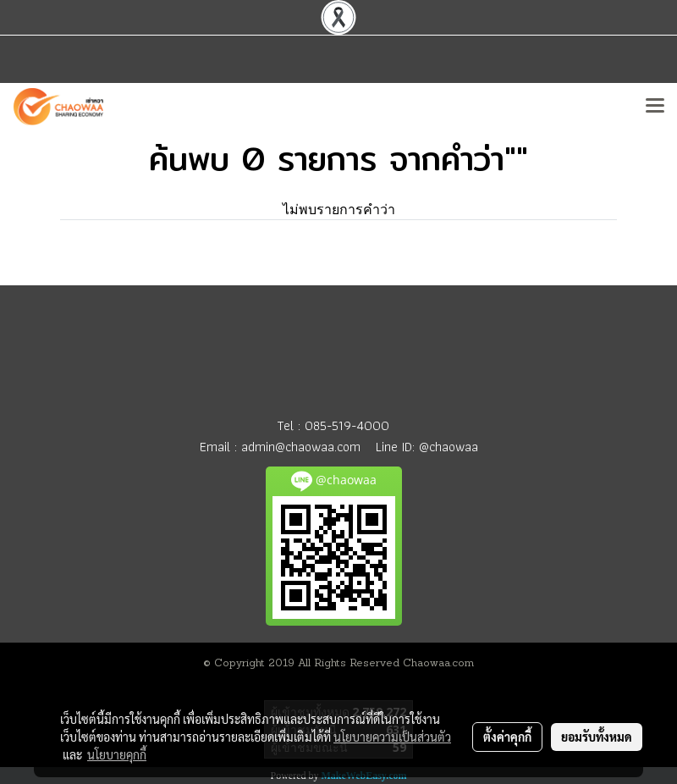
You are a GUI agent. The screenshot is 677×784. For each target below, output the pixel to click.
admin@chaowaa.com (301, 447)
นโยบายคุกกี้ (117, 754)
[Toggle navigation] (655, 107)
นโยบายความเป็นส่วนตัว (392, 737)
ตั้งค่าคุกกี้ (507, 737)
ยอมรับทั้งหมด (597, 737)
